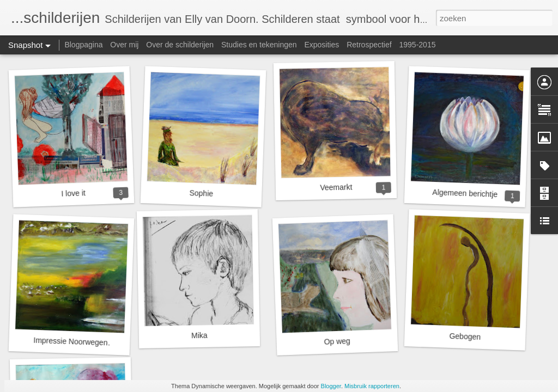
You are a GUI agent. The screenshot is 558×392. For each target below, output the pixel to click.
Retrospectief (369, 45)
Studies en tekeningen (259, 45)
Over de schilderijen (180, 45)
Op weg (337, 341)
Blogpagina (83, 45)
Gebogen (465, 336)
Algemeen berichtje (465, 193)
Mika (199, 336)
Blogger (331, 386)
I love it (73, 193)
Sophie (201, 193)
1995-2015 (418, 45)
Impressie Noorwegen (71, 342)
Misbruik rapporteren (372, 386)
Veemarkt (336, 187)
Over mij (124, 45)
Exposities (322, 45)
